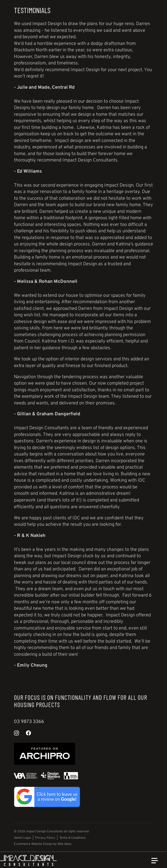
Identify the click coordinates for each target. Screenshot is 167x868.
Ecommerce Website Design (33, 844)
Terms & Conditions (72, 838)
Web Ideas (64, 844)
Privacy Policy (45, 838)
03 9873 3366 (29, 722)
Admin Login (22, 838)
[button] (157, 863)
